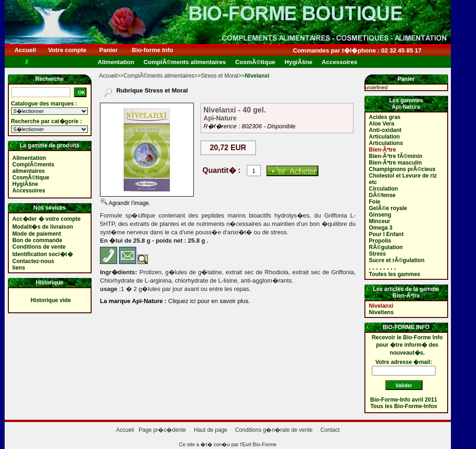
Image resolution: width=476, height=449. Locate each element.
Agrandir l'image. (129, 203)
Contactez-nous (33, 261)
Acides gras (385, 117)
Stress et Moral (220, 76)
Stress (378, 254)
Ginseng (380, 215)
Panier (109, 50)
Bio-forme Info (152, 50)
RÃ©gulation (386, 247)
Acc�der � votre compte (47, 219)
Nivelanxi (381, 306)
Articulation (385, 137)
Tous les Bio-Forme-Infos (404, 406)
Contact (330, 430)
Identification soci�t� (43, 254)
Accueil (25, 50)
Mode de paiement (37, 234)
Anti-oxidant (385, 130)
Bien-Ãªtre (383, 150)
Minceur (380, 221)
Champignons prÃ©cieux (403, 169)
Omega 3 (381, 228)
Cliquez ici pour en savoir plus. (208, 301)
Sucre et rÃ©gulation (397, 260)
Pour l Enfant (387, 234)
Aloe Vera (382, 124)
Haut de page (211, 430)
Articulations (386, 143)
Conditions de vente (39, 247)
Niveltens (381, 312)
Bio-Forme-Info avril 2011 (404, 400)
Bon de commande (37, 240)
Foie (375, 202)
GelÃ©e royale (388, 208)
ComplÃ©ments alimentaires (159, 76)
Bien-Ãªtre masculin (396, 163)
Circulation (384, 189)
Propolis (380, 241)
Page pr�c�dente (162, 430)
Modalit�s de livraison (43, 227)
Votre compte (67, 50)
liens (19, 268)
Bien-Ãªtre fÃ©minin (396, 156)
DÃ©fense (383, 195)
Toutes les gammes (395, 274)
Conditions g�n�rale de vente (274, 430)
